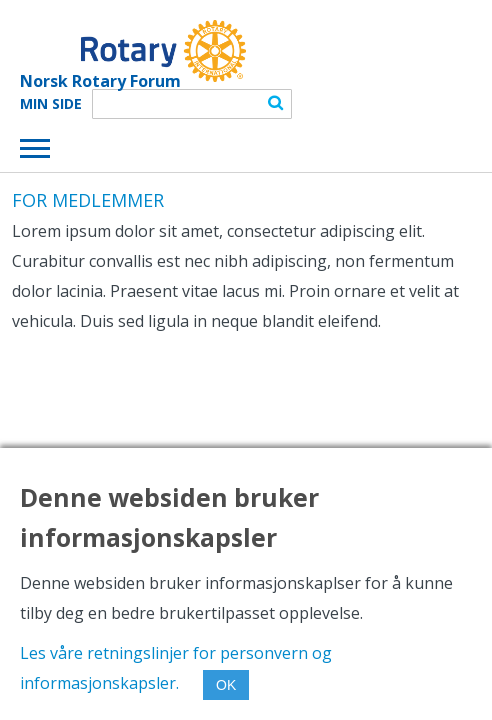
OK (226, 685)
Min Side (51, 104)
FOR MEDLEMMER (88, 200)
